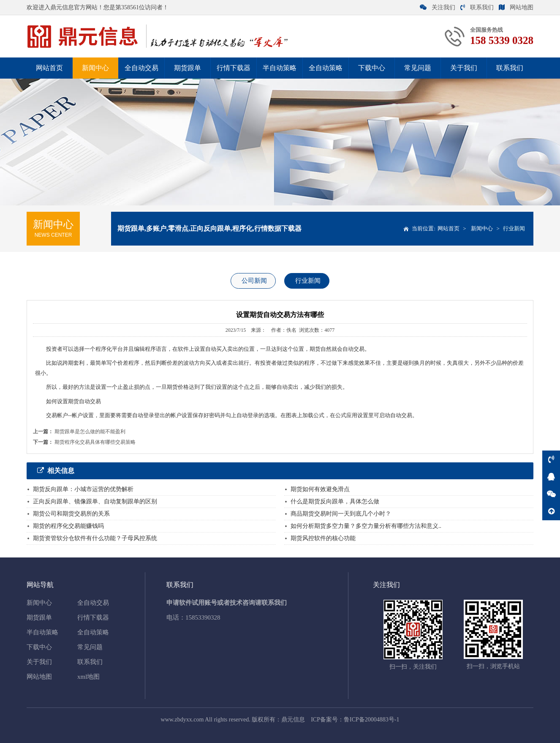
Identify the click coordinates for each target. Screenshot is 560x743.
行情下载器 (234, 68)
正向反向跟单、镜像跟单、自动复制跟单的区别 (95, 501)
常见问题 (418, 68)
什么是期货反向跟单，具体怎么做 (335, 501)
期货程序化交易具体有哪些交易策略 (95, 442)
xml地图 (88, 677)
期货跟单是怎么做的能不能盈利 (90, 432)
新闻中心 (95, 68)
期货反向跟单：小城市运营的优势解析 (83, 489)
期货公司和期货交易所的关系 (71, 514)
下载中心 (372, 68)
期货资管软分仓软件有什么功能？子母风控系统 (95, 538)
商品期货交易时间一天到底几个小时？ (341, 514)
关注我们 (438, 7)
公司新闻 (254, 281)
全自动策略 (326, 68)
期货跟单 (188, 68)
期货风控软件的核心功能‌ (323, 538)
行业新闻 (514, 228)
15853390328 (203, 617)
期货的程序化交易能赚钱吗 (68, 526)
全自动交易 (141, 68)
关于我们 (464, 68)
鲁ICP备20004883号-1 (371, 720)
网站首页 (49, 68)
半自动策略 (280, 68)
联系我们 (477, 7)
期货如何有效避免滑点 (320, 489)
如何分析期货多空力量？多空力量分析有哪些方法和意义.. (366, 526)
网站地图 (516, 7)
